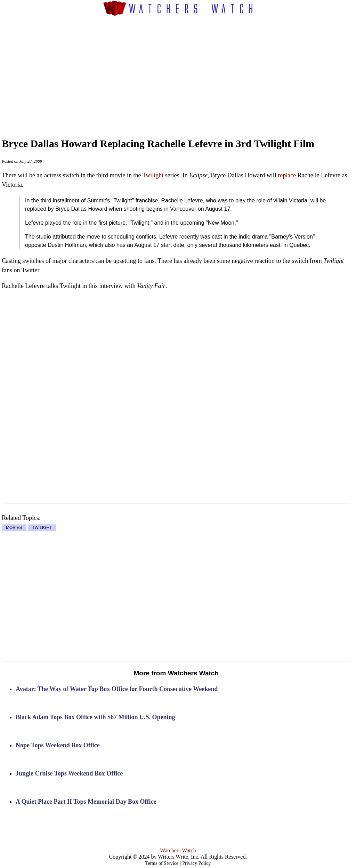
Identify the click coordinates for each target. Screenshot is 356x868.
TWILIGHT (42, 528)
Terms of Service (162, 863)
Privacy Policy (196, 863)
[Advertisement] (191, 70)
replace (287, 175)
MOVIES (14, 528)
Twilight (153, 175)
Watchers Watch (178, 850)
